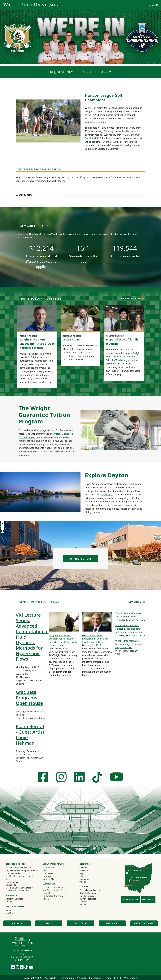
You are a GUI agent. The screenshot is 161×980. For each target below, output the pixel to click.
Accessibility (51, 978)
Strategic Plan (49, 879)
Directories (84, 870)
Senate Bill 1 (48, 893)
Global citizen (72, 339)
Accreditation (48, 867)
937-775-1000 (22, 960)
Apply (106, 72)
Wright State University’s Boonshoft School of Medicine (123, 357)
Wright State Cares (144, 923)
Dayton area (107, 495)
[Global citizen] (80, 318)
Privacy (107, 978)
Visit (87, 72)
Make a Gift (112, 923)
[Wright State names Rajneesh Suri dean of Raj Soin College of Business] (97, 621)
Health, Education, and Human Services (19, 878)
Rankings (47, 876)
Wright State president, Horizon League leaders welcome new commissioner (130, 629)
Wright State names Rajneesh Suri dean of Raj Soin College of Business (95, 639)
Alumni (12, 910)
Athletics (13, 913)
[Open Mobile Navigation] (153, 5)
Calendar (36, 602)
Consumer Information (53, 887)
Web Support (130, 978)
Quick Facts (48, 873)
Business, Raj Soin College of (18, 867)
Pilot (82, 876)
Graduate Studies (13, 873)
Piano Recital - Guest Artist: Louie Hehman (31, 735)
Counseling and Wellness (91, 890)
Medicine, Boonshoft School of (19, 888)
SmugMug (88, 879)
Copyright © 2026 (33, 978)
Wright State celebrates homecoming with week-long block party (128, 644)
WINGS (83, 882)
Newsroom (135, 602)
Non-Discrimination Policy (54, 890)
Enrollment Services (88, 896)
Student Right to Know (53, 896)
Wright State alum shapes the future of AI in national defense (37, 344)
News (45, 870)
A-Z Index (17, 923)
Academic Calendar (14, 899)
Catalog (9, 902)
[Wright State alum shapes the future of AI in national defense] (37, 318)
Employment (80, 923)
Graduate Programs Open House (29, 698)
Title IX (46, 899)
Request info (62, 72)
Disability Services (88, 893)
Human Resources (88, 899)
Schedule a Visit (130, 899)
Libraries (83, 902)
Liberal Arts (11, 885)
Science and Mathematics (17, 891)
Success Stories (131, 298)
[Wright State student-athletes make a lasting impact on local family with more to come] (64, 621)
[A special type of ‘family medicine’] (124, 318)
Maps (82, 873)
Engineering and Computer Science (22, 870)
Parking (83, 905)
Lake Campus (12, 882)
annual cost (48, 256)
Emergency (95, 978)
